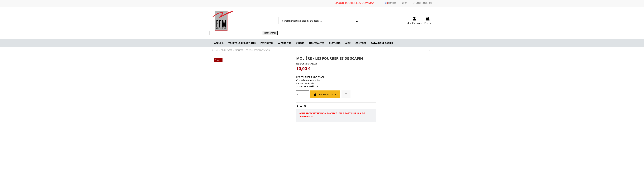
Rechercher (270, 33)
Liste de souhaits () (422, 3)
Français (392, 3)
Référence (302, 64)
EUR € (406, 3)
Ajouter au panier (325, 94)
